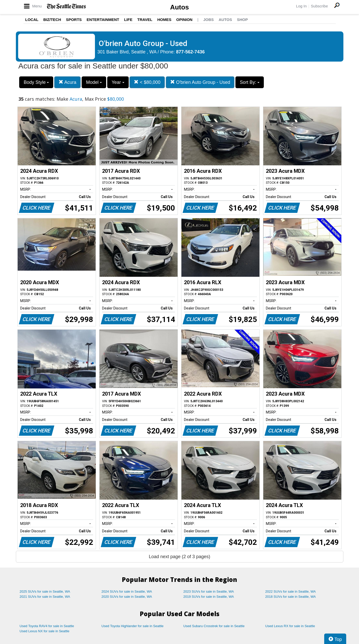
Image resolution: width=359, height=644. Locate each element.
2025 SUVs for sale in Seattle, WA (45, 591)
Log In (301, 6)
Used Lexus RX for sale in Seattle (290, 626)
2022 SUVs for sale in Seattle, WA (291, 591)
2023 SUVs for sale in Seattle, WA (209, 591)
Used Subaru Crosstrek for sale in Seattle (214, 626)
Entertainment (103, 20)
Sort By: (250, 82)
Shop (242, 20)
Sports (74, 20)
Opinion (184, 20)
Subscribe (319, 6)
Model (94, 82)
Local (32, 20)
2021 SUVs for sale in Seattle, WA (45, 597)
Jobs (208, 20)
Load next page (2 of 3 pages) (179, 557)
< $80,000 (147, 82)
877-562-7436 (190, 52)
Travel (145, 20)
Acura (67, 82)
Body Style (36, 82)
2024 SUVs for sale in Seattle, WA (127, 591)
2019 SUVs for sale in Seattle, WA (209, 597)
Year (118, 82)
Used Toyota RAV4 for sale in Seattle (47, 626)
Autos (180, 7)
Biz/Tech (52, 20)
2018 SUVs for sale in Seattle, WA (291, 597)
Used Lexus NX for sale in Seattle (45, 631)
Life (128, 20)
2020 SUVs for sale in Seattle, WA (127, 597)
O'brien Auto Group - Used (200, 82)
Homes (164, 20)
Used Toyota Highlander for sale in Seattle (133, 626)
